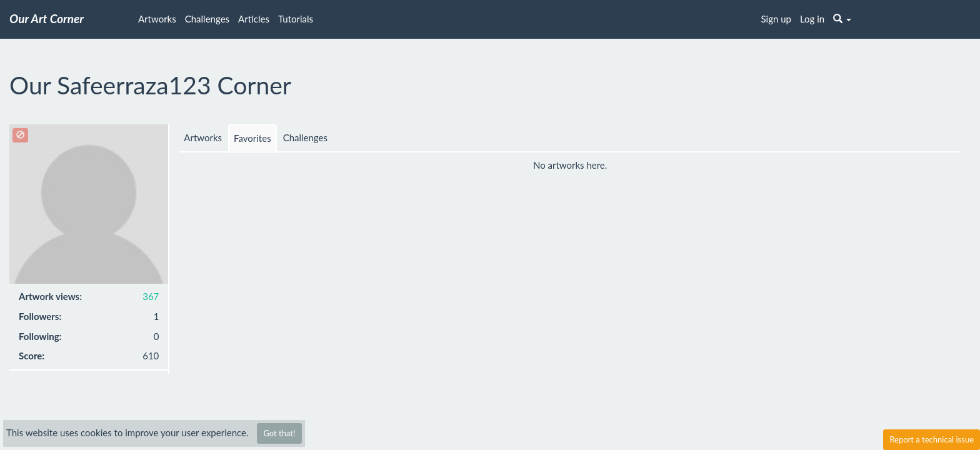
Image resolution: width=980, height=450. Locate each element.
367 (151, 296)
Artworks (157, 19)
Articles (254, 19)
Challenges (207, 19)
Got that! (279, 433)
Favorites (252, 138)
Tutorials (296, 19)
